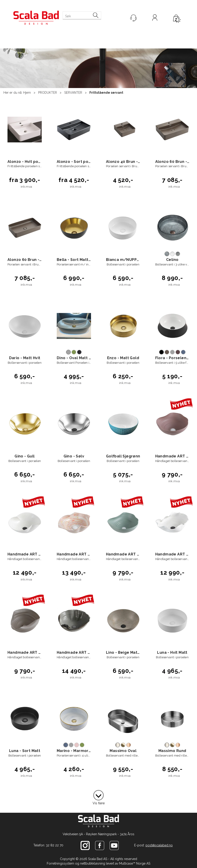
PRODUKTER (48, 93)
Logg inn (155, 18)
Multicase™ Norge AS (135, 863)
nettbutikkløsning (93, 863)
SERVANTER (73, 93)
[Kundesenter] (133, 18)
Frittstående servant (106, 93)
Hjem (27, 93)
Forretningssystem (60, 863)
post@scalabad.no (159, 845)
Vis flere (99, 803)
